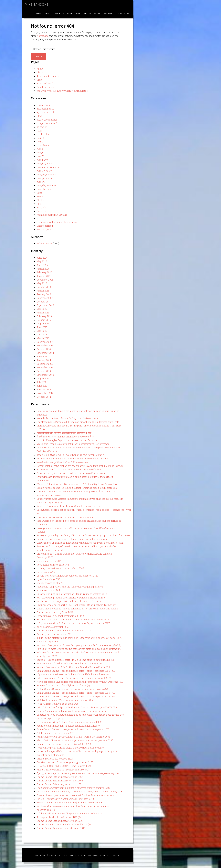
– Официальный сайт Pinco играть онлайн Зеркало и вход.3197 (73, 623)
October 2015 (44, 320)
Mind (40, 193)
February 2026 (44, 272)
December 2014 (45, 342)
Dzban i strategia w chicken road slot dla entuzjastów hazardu (71, 473)
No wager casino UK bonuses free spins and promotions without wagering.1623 (80, 682)
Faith (40, 131)
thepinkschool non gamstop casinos (57, 222)
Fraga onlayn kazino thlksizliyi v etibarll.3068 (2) (63, 685)
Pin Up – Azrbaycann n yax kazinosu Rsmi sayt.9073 (65, 799)
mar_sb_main (44, 189)
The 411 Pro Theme (64, 855)
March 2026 (43, 269)
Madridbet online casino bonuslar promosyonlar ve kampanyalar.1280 (75, 740)
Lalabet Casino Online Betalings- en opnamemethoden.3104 (69, 813)
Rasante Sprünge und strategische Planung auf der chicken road (72, 594)
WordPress (106, 855)
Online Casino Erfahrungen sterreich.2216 (60, 821)
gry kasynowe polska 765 (50, 583)
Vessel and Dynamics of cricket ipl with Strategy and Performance (73, 444)
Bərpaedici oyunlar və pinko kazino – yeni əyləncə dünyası (69, 469)
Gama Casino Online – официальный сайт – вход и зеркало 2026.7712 (76, 693)
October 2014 (44, 349)
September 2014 (45, 353)
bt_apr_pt (42, 127)
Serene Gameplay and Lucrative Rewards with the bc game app (71, 711)
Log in (116, 855)
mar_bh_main (44, 163)
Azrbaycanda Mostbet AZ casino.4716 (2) (59, 817)
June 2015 (42, 327)
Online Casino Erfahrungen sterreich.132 (59, 784)
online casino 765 (46, 572)
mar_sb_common (46, 185)
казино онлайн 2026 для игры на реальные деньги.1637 (68, 726)
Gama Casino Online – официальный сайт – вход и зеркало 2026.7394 (76, 696)
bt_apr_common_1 (47, 120)
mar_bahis (42, 160)
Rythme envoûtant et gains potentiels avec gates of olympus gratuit (73, 458)
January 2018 (44, 294)
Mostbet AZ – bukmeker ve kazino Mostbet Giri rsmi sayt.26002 (71, 663)
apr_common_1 (45, 109)
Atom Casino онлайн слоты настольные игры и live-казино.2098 (73, 737)
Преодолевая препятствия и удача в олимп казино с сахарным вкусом (78, 773)
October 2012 (44, 397)
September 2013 (45, 375)
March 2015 (43, 338)
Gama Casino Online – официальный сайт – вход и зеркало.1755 (73, 729)
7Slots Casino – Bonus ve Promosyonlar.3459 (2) (63, 770)
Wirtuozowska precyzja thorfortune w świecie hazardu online (71, 598)
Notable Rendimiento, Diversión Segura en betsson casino (68, 418)
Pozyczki (42, 207)
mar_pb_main (44, 178)
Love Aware (43, 145)
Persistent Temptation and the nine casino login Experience (70, 587)
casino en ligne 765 (47, 641)
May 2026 (42, 261)
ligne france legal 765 (48, 579)
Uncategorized (45, 226)
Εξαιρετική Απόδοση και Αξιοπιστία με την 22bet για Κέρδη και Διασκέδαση (77, 484)
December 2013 (45, 364)
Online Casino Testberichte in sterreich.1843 (61, 828)
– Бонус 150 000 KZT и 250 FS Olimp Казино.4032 (64, 766)
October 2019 (44, 287)
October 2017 (44, 302)
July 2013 (42, 382)
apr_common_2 (45, 112)
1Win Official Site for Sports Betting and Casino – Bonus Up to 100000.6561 (77, 707)
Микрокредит (45, 229)
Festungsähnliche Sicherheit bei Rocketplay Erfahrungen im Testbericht (76, 605)
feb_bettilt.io (43, 134)
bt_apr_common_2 (47, 123)
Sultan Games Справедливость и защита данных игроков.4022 (73, 689)
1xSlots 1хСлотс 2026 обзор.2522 (55, 759)
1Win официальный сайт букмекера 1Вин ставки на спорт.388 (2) (74, 678)
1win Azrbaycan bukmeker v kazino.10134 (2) (61, 616)
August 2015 (43, 324)
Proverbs (42, 211)
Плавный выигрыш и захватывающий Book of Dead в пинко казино (76, 795)
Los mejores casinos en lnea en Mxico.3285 (60, 568)
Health (40, 138)
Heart (40, 142)
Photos (41, 200)
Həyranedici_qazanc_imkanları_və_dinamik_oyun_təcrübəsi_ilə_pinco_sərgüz (80, 466)
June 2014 (42, 356)
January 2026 (44, 276)
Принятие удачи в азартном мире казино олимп (65, 517)
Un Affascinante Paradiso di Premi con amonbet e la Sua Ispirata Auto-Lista (78, 422)
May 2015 (42, 331)
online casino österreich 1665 (53, 627)
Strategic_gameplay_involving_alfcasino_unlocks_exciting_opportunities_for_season (84, 535)
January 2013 (44, 389)
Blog (39, 80)
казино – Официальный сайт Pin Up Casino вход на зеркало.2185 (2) (75, 660)
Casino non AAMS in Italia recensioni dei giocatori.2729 (67, 576)
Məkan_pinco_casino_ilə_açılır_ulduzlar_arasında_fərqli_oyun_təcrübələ (77, 488)
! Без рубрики (44, 105)
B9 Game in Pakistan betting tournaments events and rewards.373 (73, 620)
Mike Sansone (37, 4)
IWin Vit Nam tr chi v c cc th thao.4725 (58, 704)
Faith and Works (46, 83)
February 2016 (44, 316)
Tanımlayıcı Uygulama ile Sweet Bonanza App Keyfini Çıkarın (70, 455)
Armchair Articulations (49, 76)
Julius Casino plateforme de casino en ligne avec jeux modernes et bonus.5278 (79, 638)
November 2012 (45, 393)
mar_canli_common (48, 167)
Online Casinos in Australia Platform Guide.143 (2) (64, 824)
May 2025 (42, 283)
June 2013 (42, 386)
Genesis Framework (88, 855)
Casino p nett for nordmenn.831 (54, 634)
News (40, 196)
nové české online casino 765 (53, 565)
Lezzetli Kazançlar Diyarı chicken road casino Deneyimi (67, 440)
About (40, 69)
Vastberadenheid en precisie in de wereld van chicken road (69, 601)
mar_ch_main (44, 171)
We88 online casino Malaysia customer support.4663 (65, 700)
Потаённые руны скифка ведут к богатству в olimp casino (70, 748)
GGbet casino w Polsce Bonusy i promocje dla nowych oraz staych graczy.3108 (79, 792)
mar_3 (40, 149)
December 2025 (45, 280)
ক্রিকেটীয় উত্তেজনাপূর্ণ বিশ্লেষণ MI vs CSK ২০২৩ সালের (62, 462)
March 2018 (43, 291)
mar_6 (40, 153)
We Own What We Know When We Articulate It (63, 91)
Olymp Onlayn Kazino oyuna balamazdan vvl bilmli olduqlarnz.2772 (74, 674)
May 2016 (42, 309)
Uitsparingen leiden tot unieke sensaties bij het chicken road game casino (77, 609)
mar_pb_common (46, 174)
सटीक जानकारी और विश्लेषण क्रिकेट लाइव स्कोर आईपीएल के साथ (64, 433)
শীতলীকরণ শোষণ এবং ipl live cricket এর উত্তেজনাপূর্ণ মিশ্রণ (66, 437)
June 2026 (42, 258)
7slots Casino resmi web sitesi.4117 (56, 733)
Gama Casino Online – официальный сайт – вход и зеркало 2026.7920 (76, 671)
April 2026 (42, 265)
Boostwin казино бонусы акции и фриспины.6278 (65, 762)
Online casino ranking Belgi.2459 (55, 612)
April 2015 (42, 334)
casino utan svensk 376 (49, 561)
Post (39, 204)
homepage (43, 36)
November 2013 (45, 367)
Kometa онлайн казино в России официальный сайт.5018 (69, 802)
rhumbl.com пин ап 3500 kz (52, 215)
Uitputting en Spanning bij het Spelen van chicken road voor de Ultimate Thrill (80, 543)
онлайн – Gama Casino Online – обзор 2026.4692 (64, 744)
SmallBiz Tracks (46, 87)
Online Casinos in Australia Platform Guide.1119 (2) (64, 630)
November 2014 (45, 345)
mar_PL (41, 182)
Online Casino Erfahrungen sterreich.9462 (60, 777)
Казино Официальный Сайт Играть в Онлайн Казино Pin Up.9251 (74, 667)
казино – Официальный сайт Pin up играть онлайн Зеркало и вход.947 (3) (79, 645)
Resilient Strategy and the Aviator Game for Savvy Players (68, 506)
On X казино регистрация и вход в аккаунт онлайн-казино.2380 (73, 788)
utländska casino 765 (48, 590)
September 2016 (45, 305)
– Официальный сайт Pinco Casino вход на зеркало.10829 (69, 722)
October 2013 (44, 371)
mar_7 (40, 156)
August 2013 (43, 378)
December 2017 (45, 298)
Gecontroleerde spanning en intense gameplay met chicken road (72, 539)
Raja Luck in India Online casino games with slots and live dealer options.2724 (80, 649)
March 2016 (43, 313)
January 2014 (44, 360)
